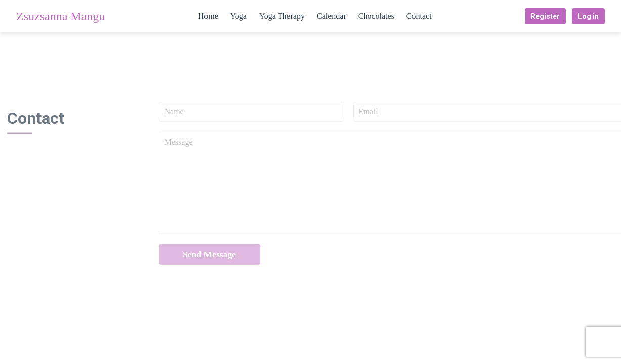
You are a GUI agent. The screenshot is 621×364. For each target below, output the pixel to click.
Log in (588, 16)
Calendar (332, 16)
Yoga (239, 16)
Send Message (209, 256)
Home (208, 16)
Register (545, 16)
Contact (419, 16)
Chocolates (376, 16)
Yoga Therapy (282, 16)
